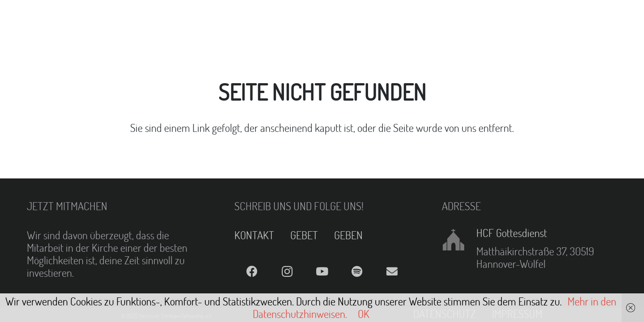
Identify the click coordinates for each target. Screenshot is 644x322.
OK (364, 314)
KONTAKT (254, 235)
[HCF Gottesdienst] (459, 240)
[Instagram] (287, 272)
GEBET (304, 235)
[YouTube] (322, 272)
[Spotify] (357, 272)
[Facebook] (252, 272)
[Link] (30, 18)
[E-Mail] (392, 272)
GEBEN (348, 235)
